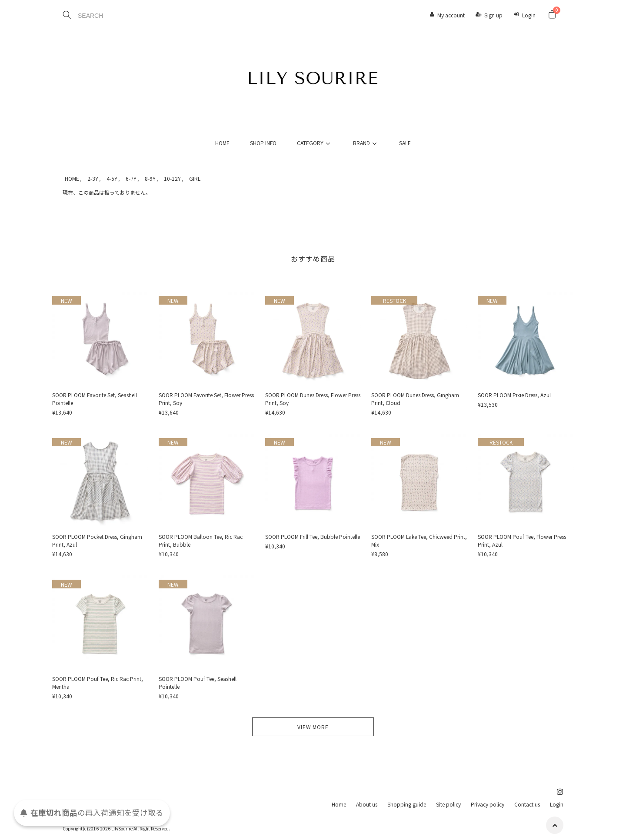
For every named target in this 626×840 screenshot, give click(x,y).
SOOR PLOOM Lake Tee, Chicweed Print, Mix (419, 540)
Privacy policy (488, 804)
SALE (405, 143)
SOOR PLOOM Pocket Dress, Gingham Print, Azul (97, 540)
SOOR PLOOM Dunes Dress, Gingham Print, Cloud (415, 399)
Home (339, 804)
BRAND (366, 143)
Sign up (493, 15)
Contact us (527, 804)
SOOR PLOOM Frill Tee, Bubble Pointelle (313, 536)
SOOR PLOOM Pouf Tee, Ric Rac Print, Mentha (98, 682)
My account (451, 15)
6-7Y (131, 178)
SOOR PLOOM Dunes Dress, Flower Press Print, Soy (313, 399)
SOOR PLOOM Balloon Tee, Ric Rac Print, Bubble (201, 540)
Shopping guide (407, 804)
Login (529, 15)
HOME (222, 143)
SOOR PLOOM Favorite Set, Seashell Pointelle (95, 399)
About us (367, 804)
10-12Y (172, 178)
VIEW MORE (313, 727)
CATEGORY (315, 143)
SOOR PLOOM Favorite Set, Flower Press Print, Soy (206, 399)
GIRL (195, 178)
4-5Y (112, 178)
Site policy (448, 804)
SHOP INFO (263, 143)
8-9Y (150, 178)
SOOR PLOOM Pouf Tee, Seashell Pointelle (198, 682)
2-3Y (93, 178)
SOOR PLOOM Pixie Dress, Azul (514, 395)
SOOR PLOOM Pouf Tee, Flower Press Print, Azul (522, 540)
